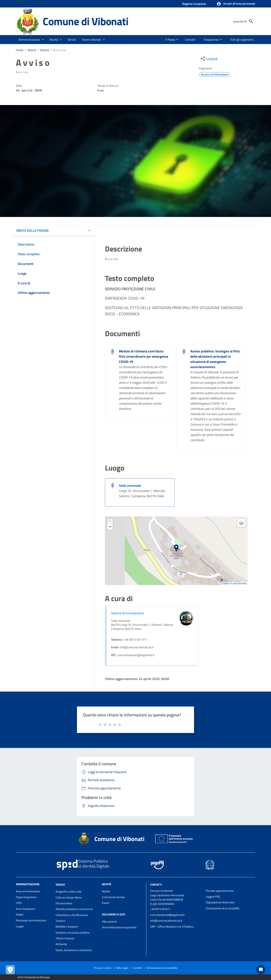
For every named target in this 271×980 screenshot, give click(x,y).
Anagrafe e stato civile (69, 891)
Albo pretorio (109, 922)
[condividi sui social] (209, 59)
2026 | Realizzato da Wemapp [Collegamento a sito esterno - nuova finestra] (33, 977)
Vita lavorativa (64, 903)
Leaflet (225, 583)
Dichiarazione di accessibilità (223, 908)
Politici (20, 915)
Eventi (106, 903)
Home (20, 50)
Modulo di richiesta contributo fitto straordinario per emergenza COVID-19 (144, 356)
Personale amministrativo (31, 920)
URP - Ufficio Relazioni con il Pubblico (172, 927)
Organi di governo (26, 897)
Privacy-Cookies (103, 968)
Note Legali (122, 968)
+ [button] (110, 521)
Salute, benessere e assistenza (74, 950)
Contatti (156, 884)
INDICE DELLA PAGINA (32, 230)
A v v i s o (60, 50)
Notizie (45, 50)
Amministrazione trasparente (119, 927)
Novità (32, 50)
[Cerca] (251, 21)
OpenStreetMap (240, 583)
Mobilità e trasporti (67, 927)
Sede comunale (130, 486)
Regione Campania (194, 4)
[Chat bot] (261, 970)
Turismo (60, 921)
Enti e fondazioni (26, 909)
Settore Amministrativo (128, 613)
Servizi (60, 884)
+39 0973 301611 (160, 909)
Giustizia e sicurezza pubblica (73, 933)
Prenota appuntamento (220, 891)
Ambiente (61, 944)
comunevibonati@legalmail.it (167, 915)
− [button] (110, 527)
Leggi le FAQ (213, 897)
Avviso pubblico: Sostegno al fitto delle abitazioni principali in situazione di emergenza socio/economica (215, 359)
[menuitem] (169, 40)
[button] (236, 4)
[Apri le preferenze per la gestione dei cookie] (10, 970)
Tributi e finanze (65, 938)
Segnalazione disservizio (220, 902)
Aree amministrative (28, 891)
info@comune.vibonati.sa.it (166, 921)
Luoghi (20, 926)
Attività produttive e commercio (74, 909)
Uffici (19, 903)
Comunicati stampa (113, 897)
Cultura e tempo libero (68, 897)
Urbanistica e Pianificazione (72, 915)
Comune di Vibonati (85, 21)
